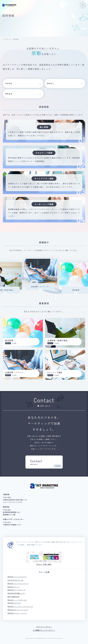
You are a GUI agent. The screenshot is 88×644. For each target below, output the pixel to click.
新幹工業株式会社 (13, 597)
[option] (44, 275)
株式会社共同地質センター (16, 593)
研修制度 (9, 83)
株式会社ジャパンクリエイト (17, 577)
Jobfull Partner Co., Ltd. (15, 580)
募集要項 (9, 94)
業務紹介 (50, 83)
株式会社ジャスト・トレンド (17, 613)
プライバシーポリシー (44, 627)
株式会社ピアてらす (14, 603)
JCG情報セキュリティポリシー (44, 630)
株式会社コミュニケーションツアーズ (20, 606)
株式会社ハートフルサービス (17, 600)
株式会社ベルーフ (13, 587)
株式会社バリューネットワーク (18, 583)
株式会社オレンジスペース (16, 590)
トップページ (6, 39)
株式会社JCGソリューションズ (18, 610)
